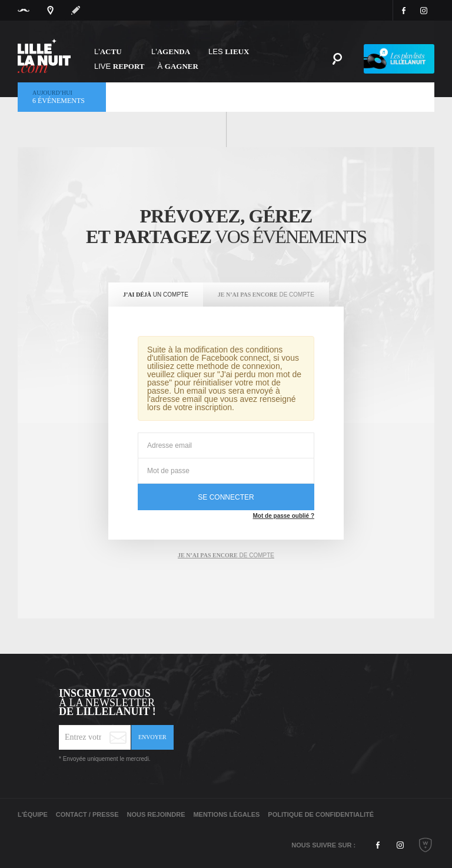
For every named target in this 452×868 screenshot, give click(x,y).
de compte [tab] (226, 555)
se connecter (226, 497)
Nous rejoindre (156, 814)
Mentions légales (226, 814)
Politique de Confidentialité (321, 814)
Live (119, 66)
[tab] (156, 295)
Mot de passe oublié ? (284, 516)
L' (108, 51)
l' (171, 51)
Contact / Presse (87, 814)
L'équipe (33, 814)
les (229, 51)
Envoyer (152, 737)
